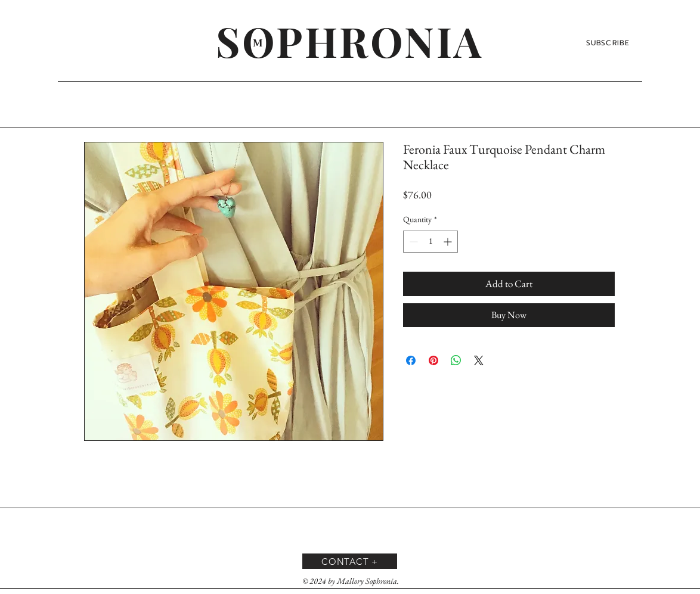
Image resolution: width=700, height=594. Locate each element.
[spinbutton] (430, 242)
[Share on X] (479, 360)
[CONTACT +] (350, 561)
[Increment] (449, 242)
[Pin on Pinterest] (433, 360)
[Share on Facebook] (411, 360)
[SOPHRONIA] (350, 41)
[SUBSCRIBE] (609, 43)
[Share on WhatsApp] (456, 360)
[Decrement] (412, 242)
